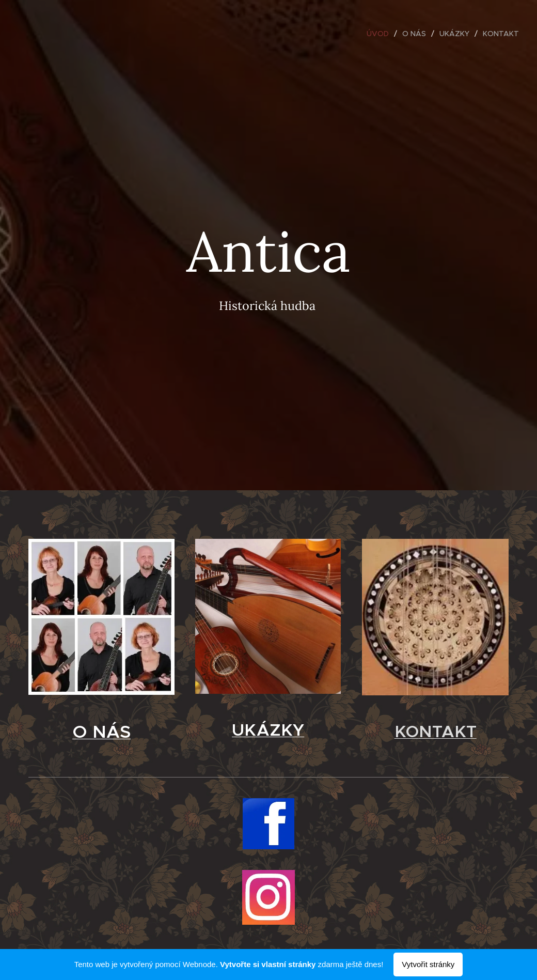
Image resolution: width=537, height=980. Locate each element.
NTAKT (447, 731)
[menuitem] (381, 34)
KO (406, 731)
